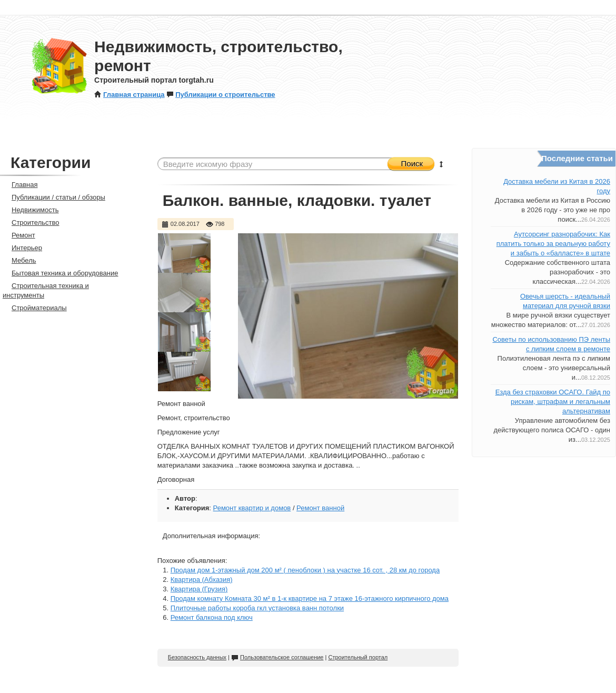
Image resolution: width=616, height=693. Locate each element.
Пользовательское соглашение (277, 657)
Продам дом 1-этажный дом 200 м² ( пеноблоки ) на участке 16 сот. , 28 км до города (305, 570)
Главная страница (129, 95)
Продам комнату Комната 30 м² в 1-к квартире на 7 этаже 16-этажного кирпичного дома (310, 598)
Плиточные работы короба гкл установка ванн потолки (257, 608)
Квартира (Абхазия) (202, 580)
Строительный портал (358, 657)
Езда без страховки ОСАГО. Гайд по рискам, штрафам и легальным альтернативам (553, 402)
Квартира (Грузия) (199, 589)
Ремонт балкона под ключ (212, 617)
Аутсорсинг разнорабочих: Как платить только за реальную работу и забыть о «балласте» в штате (553, 244)
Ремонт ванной (320, 508)
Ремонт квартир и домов (252, 508)
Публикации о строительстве (221, 95)
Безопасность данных (197, 657)
